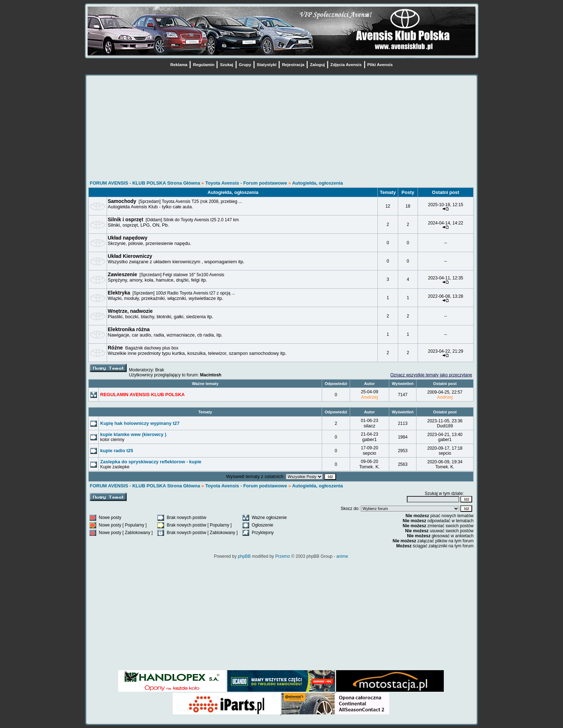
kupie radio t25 (117, 451)
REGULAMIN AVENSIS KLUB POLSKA (142, 395)
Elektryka (119, 293)
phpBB (244, 556)
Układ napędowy (127, 238)
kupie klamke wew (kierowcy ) (133, 434)
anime (342, 556)
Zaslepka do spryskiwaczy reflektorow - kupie (151, 462)
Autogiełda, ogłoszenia (317, 183)
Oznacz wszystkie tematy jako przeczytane (431, 375)
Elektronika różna (129, 329)
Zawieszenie (122, 274)
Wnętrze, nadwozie (130, 311)
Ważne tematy (205, 384)
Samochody (122, 201)
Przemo (282, 556)
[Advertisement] (281, 129)
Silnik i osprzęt (125, 219)
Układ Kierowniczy (130, 256)
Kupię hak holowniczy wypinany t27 (140, 423)
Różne (115, 348)
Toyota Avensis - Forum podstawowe (247, 183)
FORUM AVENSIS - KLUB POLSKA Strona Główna (145, 183)
